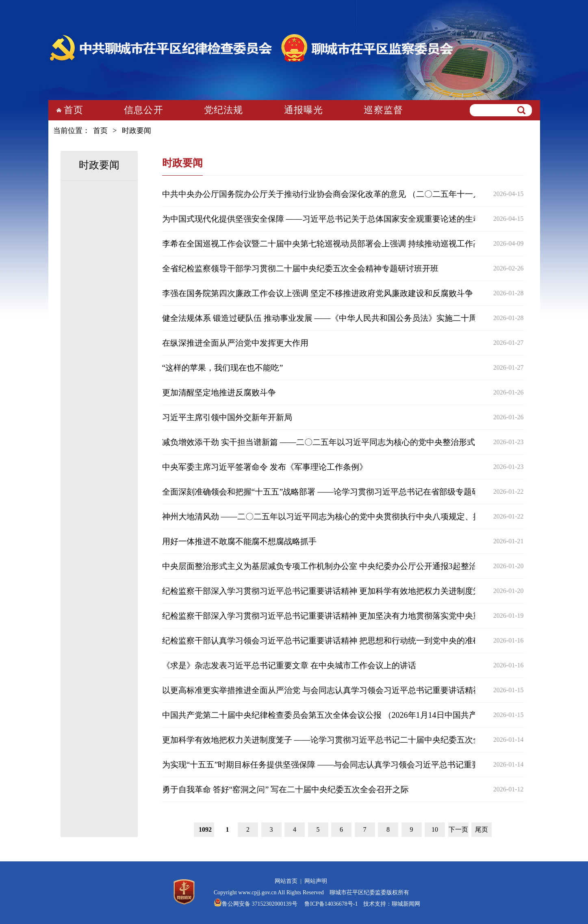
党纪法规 (224, 110)
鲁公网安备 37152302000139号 (260, 904)
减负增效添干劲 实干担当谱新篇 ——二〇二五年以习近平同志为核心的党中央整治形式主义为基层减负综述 (355, 442)
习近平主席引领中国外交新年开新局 (227, 417)
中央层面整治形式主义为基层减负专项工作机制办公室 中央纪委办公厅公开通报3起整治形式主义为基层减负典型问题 (372, 566)
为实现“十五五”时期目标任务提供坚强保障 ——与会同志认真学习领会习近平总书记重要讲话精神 (337, 765)
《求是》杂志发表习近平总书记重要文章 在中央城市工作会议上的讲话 (289, 665)
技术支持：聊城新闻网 (392, 904)
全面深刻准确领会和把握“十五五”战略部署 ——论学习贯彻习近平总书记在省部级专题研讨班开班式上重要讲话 (362, 492)
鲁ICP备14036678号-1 (331, 904)
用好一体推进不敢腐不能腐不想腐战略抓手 (239, 541)
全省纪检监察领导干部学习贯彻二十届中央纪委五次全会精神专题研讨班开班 (300, 268)
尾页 (482, 829)
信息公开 (144, 110)
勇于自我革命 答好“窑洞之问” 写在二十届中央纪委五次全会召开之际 (286, 789)
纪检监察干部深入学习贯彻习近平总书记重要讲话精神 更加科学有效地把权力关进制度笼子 (326, 591)
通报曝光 (304, 110)
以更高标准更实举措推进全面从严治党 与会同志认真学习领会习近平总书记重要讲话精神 (322, 690)
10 (435, 829)
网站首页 (286, 881)
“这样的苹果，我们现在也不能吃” (223, 368)
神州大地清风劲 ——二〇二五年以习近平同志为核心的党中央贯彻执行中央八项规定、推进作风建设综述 (350, 516)
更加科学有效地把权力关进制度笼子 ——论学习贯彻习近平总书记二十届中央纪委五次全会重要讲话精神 (350, 740)
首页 (74, 110)
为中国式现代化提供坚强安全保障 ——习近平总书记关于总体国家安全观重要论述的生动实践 (330, 219)
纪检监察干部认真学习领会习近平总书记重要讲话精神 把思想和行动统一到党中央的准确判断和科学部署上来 (358, 641)
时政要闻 (137, 131)
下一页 (458, 829)
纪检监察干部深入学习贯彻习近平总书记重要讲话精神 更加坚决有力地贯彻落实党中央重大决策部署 (342, 616)
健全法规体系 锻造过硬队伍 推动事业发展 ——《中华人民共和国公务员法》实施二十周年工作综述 (340, 318)
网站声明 (316, 881)
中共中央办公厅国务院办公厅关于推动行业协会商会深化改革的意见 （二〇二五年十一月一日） (334, 194)
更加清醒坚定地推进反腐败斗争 (219, 392)
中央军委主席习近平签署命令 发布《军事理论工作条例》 (265, 467)
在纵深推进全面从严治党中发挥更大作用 (235, 343)
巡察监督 (383, 110)
